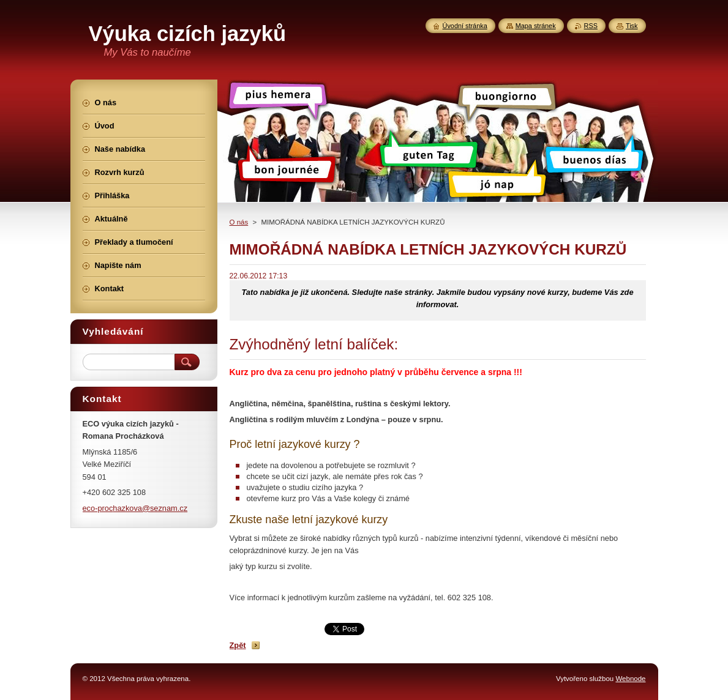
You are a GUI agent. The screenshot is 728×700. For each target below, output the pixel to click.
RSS (591, 26)
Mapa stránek (536, 26)
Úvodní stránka (465, 26)
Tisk (632, 26)
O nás (239, 222)
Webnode (630, 679)
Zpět (238, 645)
